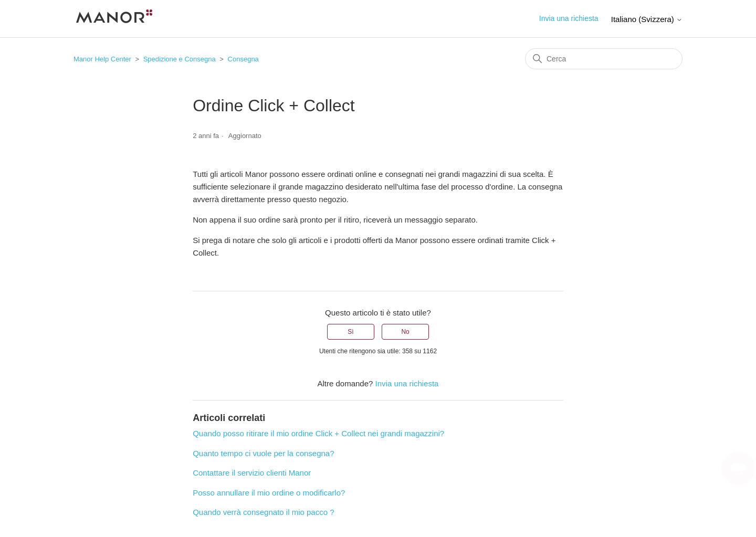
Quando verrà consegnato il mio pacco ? (263, 512)
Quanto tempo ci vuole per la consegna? (263, 453)
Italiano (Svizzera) (647, 19)
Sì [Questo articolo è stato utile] (350, 332)
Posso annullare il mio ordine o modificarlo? (269, 493)
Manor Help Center (102, 59)
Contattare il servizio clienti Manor (252, 473)
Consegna (243, 59)
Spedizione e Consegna (180, 59)
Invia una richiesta (569, 18)
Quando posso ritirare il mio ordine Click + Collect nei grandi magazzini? (318, 433)
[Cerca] (604, 59)
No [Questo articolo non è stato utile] (405, 332)
